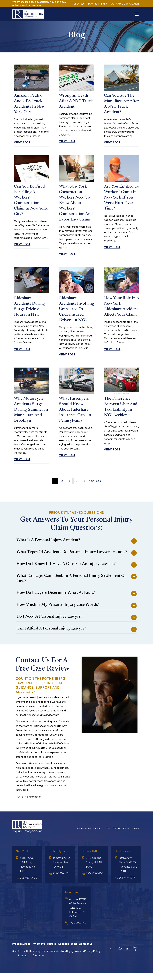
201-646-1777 (127, 885)
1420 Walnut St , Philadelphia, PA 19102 (62, 869)
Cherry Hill (91, 858)
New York (23, 858)
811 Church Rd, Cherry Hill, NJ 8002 (94, 869)
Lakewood (73, 899)
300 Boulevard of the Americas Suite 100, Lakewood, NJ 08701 (78, 915)
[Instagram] (112, 956)
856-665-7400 (95, 880)
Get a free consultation (29, 804)
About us (63, 951)
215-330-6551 (61, 880)
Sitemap (22, 962)
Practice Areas (21, 951)
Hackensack (124, 858)
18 (84, 488)
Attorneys (39, 951)
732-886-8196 (78, 930)
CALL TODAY (123, 835)
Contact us (86, 951)
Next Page (95, 488)
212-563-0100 (29, 885)
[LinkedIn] (128, 956)
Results (51, 951)
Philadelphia (59, 858)
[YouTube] (135, 956)
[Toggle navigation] (137, 14)
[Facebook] (120, 956)
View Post (23, 144)
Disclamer (38, 962)
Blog (74, 951)
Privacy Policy (92, 958)
